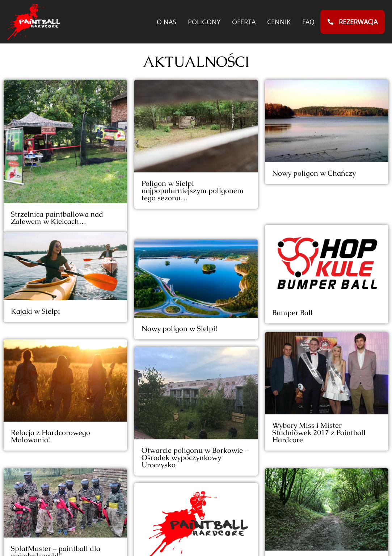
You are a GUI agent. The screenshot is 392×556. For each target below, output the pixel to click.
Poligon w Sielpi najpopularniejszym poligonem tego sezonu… (193, 191)
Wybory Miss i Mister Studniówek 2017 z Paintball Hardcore (319, 397)
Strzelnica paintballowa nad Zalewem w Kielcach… (57, 218)
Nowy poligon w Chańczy (314, 173)
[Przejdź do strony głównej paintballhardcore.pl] (34, 22)
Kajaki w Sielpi (35, 318)
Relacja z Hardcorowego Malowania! (50, 433)
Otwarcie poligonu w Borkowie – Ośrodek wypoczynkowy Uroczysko (195, 434)
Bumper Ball (292, 279)
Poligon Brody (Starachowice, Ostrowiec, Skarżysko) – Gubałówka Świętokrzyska (320, 523)
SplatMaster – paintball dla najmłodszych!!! (56, 539)
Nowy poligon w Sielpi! (179, 305)
